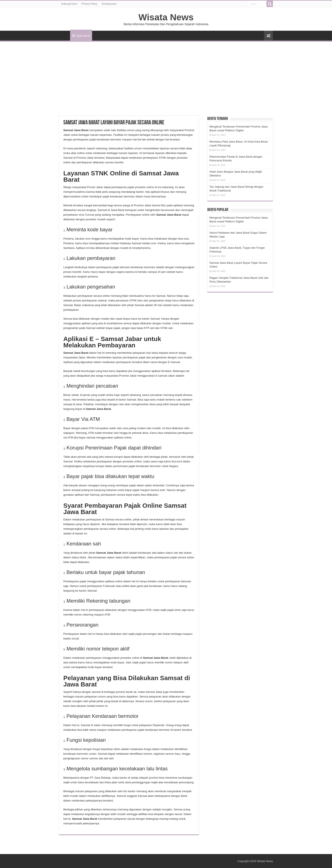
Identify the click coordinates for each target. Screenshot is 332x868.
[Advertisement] (166, 73)
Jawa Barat (81, 36)
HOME (65, 35)
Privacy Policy (89, 4)
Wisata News (166, 17)
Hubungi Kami (69, 4)
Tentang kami (109, 4)
